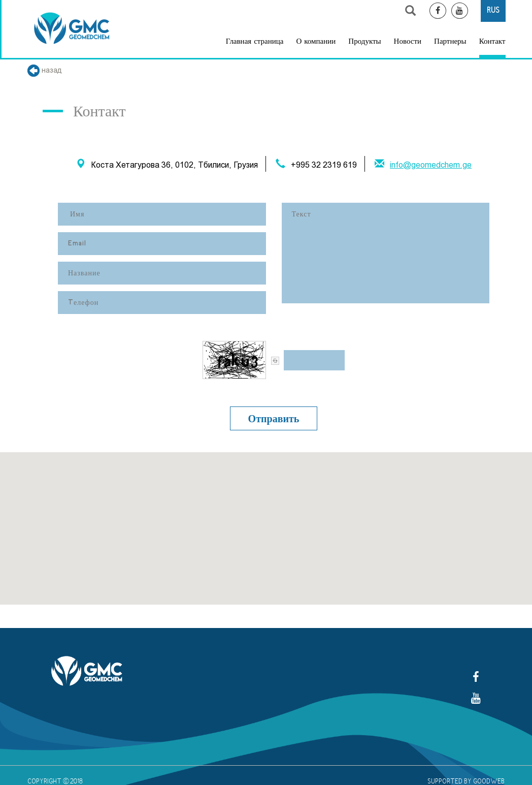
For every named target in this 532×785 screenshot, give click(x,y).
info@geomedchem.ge (431, 165)
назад (45, 70)
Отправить (274, 418)
